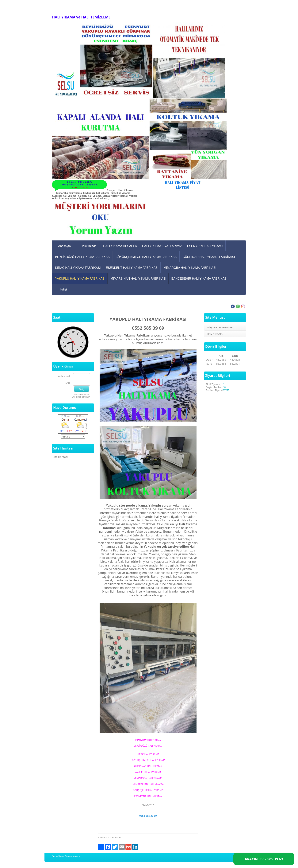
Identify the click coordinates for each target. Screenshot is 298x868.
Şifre (68, 383)
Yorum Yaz (115, 837)
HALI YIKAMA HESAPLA (120, 246)
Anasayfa (65, 246)
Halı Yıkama (189, 520)
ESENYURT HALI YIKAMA (205, 246)
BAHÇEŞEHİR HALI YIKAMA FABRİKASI (199, 279)
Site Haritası (60, 457)
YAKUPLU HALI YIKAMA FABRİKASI (80, 279)
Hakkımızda (89, 246)
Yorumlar (103, 837)
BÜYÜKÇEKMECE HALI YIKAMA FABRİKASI (146, 257)
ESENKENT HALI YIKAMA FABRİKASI (132, 268)
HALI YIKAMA (215, 334)
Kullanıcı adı (64, 377)
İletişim (65, 289)
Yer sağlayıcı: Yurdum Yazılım (66, 856)
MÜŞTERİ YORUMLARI (220, 327)
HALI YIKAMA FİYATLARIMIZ (162, 246)
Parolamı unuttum (82, 395)
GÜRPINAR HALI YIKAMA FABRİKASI (209, 257)
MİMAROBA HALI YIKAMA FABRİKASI (190, 268)
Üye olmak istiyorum (81, 397)
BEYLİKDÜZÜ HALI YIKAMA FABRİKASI (83, 257)
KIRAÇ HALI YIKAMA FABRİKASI (78, 268)
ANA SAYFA (148, 805)
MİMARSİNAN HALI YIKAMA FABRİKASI (138, 279)
